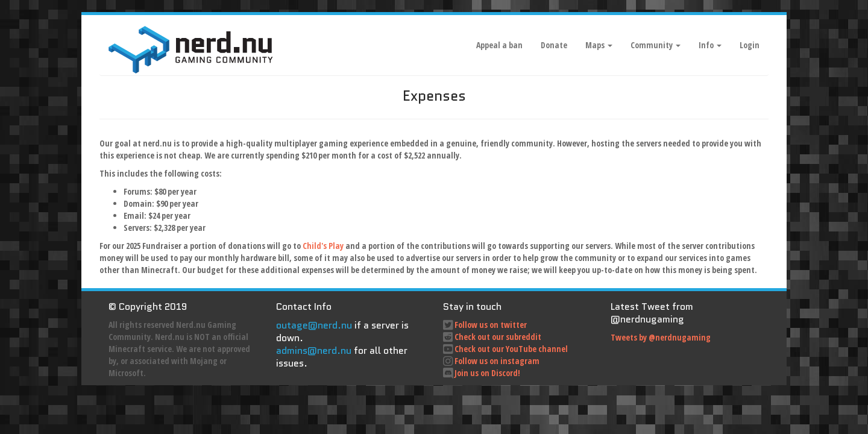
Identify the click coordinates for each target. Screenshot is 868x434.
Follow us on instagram (497, 361)
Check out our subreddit (498, 337)
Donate (554, 45)
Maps (599, 45)
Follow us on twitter (491, 325)
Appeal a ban (499, 45)
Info (710, 45)
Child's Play (323, 246)
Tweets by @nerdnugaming (661, 337)
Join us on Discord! (487, 373)
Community (656, 45)
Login (750, 45)
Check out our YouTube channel (511, 349)
